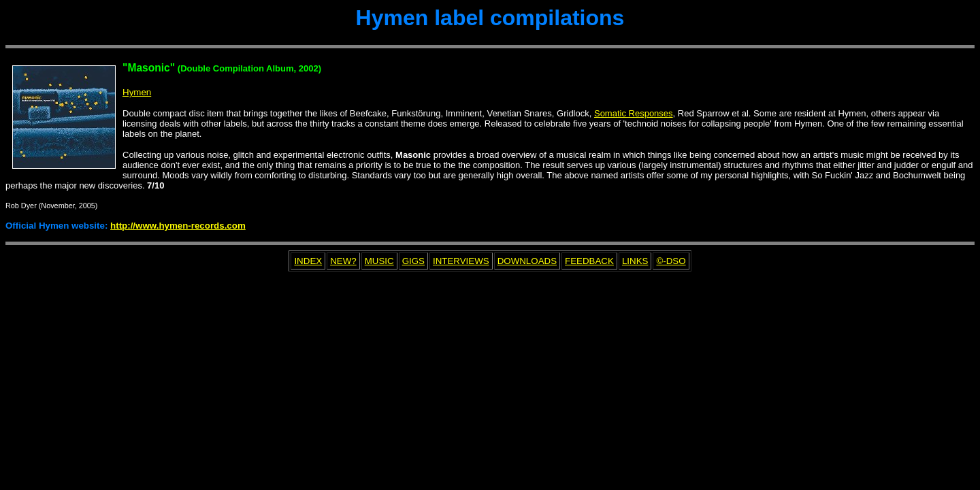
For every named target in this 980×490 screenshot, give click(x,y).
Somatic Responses (634, 113)
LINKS (635, 261)
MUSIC (379, 261)
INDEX (308, 261)
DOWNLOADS (527, 261)
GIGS (413, 261)
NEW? (343, 261)
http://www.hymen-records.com (178, 226)
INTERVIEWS (461, 261)
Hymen (137, 92)
